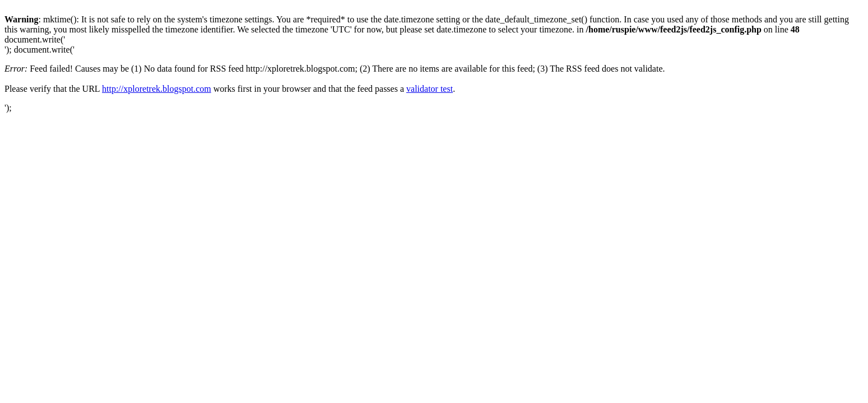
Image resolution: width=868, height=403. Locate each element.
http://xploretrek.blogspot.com (157, 89)
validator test (430, 89)
